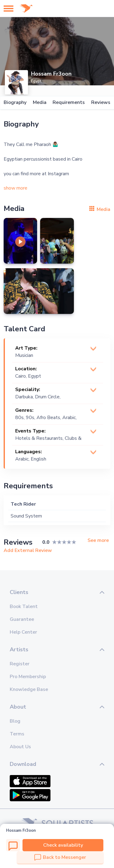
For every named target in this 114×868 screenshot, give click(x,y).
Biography (15, 103)
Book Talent (24, 607)
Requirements (69, 103)
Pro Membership (28, 677)
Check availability (63, 845)
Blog (15, 721)
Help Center (23, 632)
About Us (20, 747)
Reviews (101, 103)
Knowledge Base (29, 689)
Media (40, 103)
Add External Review (28, 550)
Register (20, 664)
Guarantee (22, 619)
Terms (17, 734)
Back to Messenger (60, 857)
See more (98, 541)
